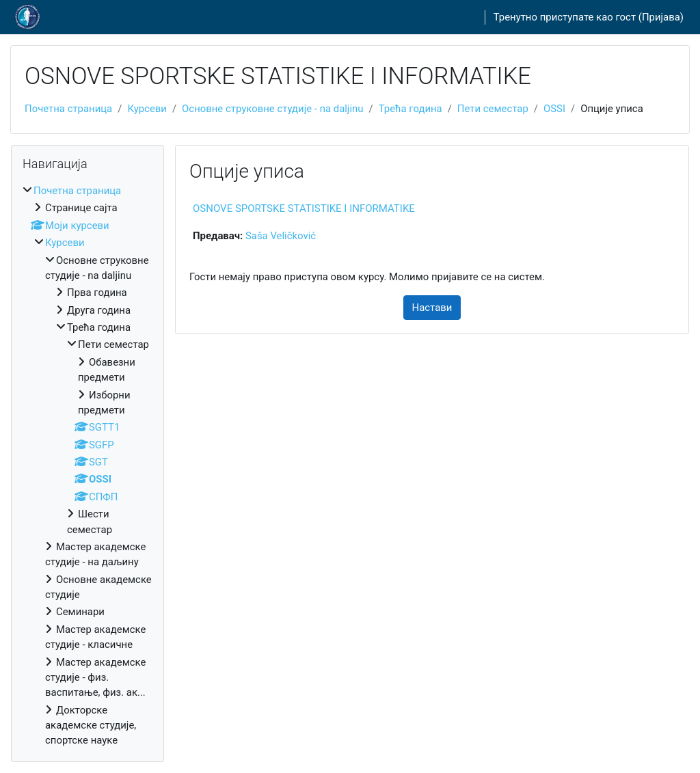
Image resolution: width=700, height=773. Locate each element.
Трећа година (410, 109)
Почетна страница (68, 109)
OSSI (554, 109)
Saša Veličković (281, 236)
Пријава (661, 17)
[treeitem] (87, 466)
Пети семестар (493, 109)
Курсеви (147, 109)
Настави (432, 308)
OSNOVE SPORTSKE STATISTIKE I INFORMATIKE (304, 208)
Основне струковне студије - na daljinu (272, 109)
